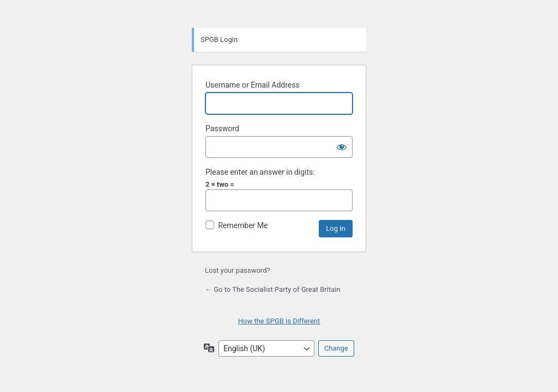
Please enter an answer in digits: (260, 172)
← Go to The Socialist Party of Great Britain (273, 289)
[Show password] (342, 147)
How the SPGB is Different (279, 321)
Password (222, 128)
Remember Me (243, 225)
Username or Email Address (253, 85)
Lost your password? (238, 270)
